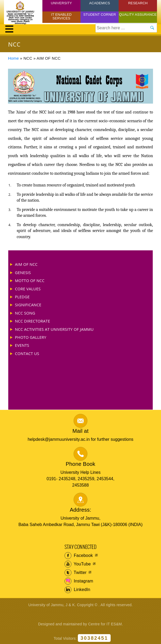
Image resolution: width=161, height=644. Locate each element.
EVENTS (22, 345)
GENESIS (23, 272)
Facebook (79, 556)
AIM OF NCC (26, 264)
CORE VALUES (28, 289)
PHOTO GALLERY (31, 337)
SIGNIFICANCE (28, 305)
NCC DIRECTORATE (33, 321)
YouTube (78, 564)
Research (138, 3)
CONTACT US (27, 353)
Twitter (76, 573)
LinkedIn (77, 590)
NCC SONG (25, 313)
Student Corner (100, 15)
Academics (100, 3)
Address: (81, 510)
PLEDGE (22, 297)
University (61, 3)
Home (13, 58)
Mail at (80, 431)
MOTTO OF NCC (30, 280)
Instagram (79, 581)
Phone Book (81, 464)
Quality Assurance (138, 15)
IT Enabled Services (61, 16)
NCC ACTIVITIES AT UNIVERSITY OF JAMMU (54, 329)
